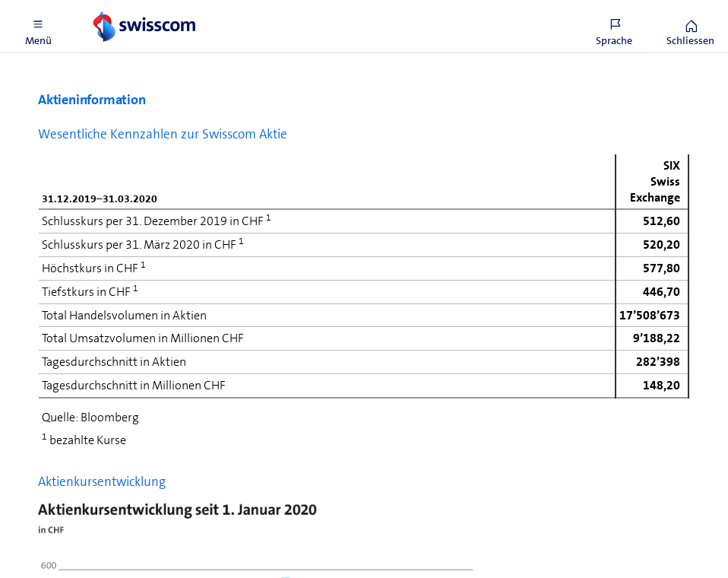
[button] (38, 27)
